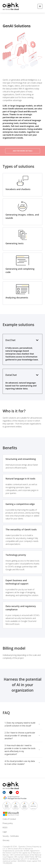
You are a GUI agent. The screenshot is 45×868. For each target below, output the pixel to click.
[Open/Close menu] (40, 6)
